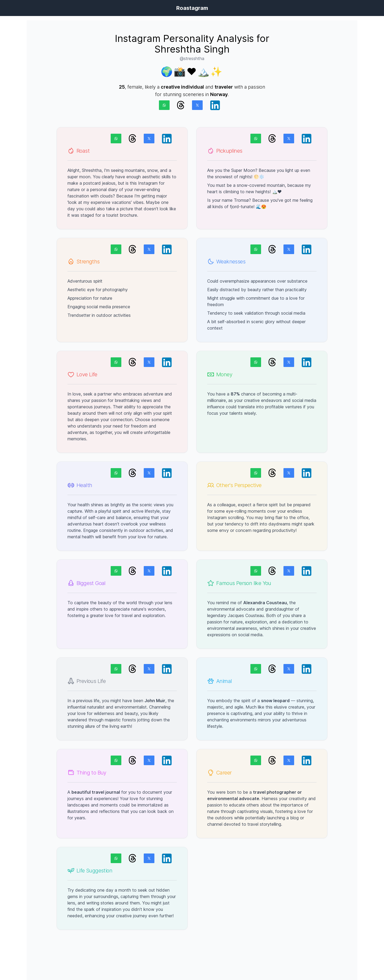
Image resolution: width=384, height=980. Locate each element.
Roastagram (192, 8)
